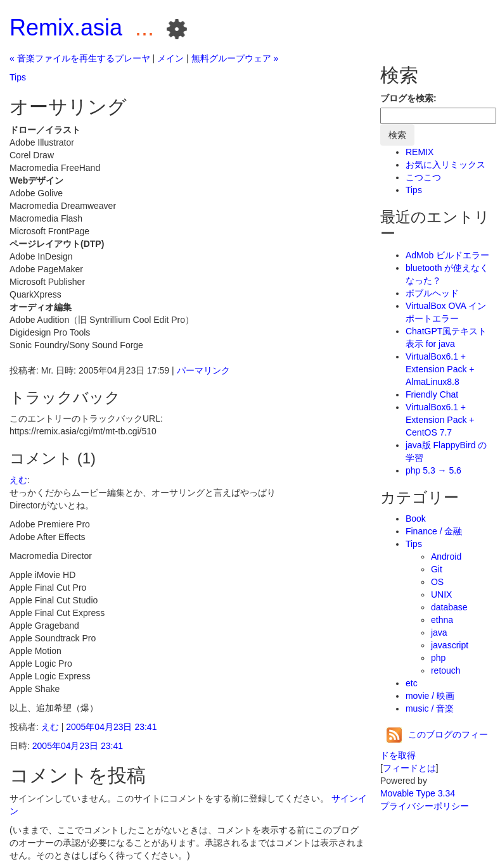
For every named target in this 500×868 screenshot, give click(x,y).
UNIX (441, 594)
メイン (170, 58)
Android (446, 557)
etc (412, 683)
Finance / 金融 (434, 531)
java (439, 632)
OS (437, 582)
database (449, 607)
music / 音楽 (430, 708)
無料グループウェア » (235, 58)
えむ (18, 480)
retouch (446, 670)
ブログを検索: (408, 98)
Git (437, 569)
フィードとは (409, 768)
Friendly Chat (432, 394)
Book (416, 519)
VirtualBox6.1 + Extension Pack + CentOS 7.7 (440, 420)
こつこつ (423, 177)
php (438, 658)
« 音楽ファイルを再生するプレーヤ (80, 58)
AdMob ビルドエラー (447, 255)
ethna (442, 620)
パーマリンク (203, 370)
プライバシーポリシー (425, 806)
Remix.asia (66, 28)
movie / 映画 (430, 696)
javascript (450, 645)
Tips (18, 77)
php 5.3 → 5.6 (433, 470)
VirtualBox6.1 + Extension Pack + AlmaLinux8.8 (440, 369)
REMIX (420, 152)
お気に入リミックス (446, 165)
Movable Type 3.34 (418, 793)
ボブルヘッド (432, 293)
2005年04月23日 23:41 (111, 727)
